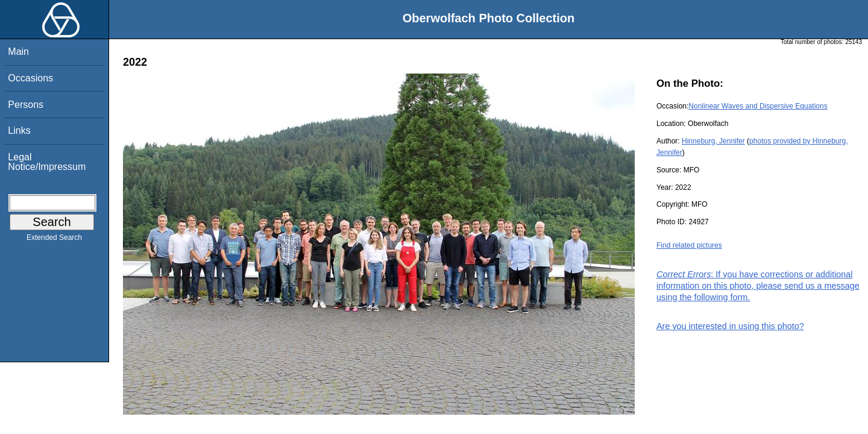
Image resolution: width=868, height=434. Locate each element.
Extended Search (54, 240)
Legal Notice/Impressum (47, 162)
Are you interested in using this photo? (730, 326)
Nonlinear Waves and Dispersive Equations (758, 106)
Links (19, 131)
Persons (26, 105)
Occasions (30, 78)
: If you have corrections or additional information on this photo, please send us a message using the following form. (758, 286)
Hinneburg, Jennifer (713, 141)
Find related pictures (689, 245)
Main (18, 52)
